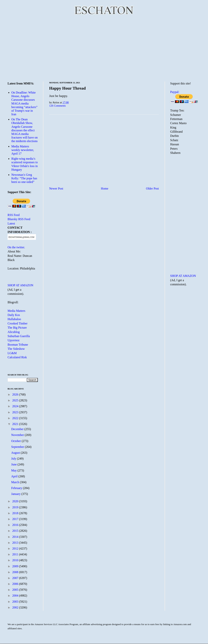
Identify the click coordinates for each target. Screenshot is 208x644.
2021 (16, 424)
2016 (16, 525)
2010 (16, 560)
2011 (16, 554)
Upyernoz (14, 340)
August (16, 453)
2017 (16, 519)
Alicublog (14, 332)
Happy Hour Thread (67, 88)
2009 (16, 566)
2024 (16, 406)
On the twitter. (16, 247)
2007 (16, 578)
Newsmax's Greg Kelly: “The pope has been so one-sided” (24, 178)
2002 (16, 607)
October (16, 441)
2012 (16, 548)
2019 (16, 507)
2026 (16, 394)
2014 (16, 537)
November (18, 435)
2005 (16, 590)
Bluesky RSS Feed (19, 219)
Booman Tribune (18, 345)
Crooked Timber (17, 323)
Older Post (152, 188)
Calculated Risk (17, 357)
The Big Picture (17, 328)
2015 (16, 531)
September (18, 447)
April (15, 476)
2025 (16, 400)
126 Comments (57, 106)
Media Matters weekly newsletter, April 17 (23, 150)
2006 (16, 584)
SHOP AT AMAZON (20, 285)
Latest (11, 223)
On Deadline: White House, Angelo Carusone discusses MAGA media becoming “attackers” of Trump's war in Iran (24, 103)
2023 (16, 412)
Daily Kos (14, 315)
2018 (16, 513)
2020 (16, 501)
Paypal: (175, 92)
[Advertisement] (104, 48)
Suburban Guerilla (19, 336)
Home (105, 188)
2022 (16, 418)
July (14, 459)
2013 (16, 543)
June (14, 464)
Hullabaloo (14, 319)
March (16, 482)
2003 (16, 602)
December (18, 429)
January (16, 494)
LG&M (12, 353)
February (17, 488)
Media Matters (16, 311)
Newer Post (56, 188)
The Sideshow (16, 349)
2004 (16, 596)
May (14, 470)
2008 (16, 572)
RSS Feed (14, 215)
